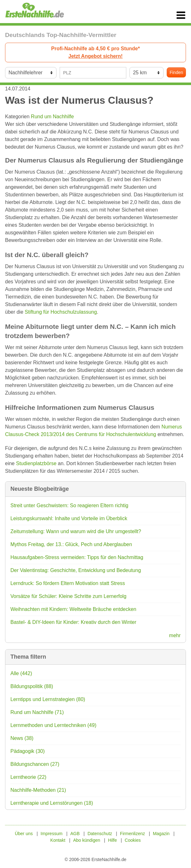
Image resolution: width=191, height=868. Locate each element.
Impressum (52, 834)
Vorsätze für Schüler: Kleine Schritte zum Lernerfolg (68, 596)
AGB (75, 834)
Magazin (161, 834)
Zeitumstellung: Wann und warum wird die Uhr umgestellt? (76, 531)
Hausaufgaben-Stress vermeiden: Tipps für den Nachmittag (77, 557)
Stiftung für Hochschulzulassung (61, 312)
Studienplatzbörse (36, 463)
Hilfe (112, 840)
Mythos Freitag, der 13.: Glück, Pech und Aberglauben (71, 544)
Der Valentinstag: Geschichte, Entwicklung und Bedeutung (76, 570)
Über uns (24, 834)
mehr (175, 635)
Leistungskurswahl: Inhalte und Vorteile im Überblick (69, 518)
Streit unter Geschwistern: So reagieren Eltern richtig (69, 505)
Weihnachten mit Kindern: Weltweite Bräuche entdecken (73, 609)
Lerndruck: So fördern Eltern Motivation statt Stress (68, 583)
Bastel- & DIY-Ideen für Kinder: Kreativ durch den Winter (73, 622)
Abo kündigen (87, 840)
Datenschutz (100, 834)
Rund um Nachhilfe (52, 117)
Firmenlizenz (132, 834)
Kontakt (58, 840)
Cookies (133, 840)
